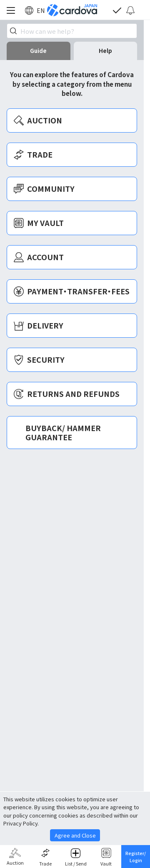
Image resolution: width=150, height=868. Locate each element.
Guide (38, 51)
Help (105, 51)
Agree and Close (75, 835)
